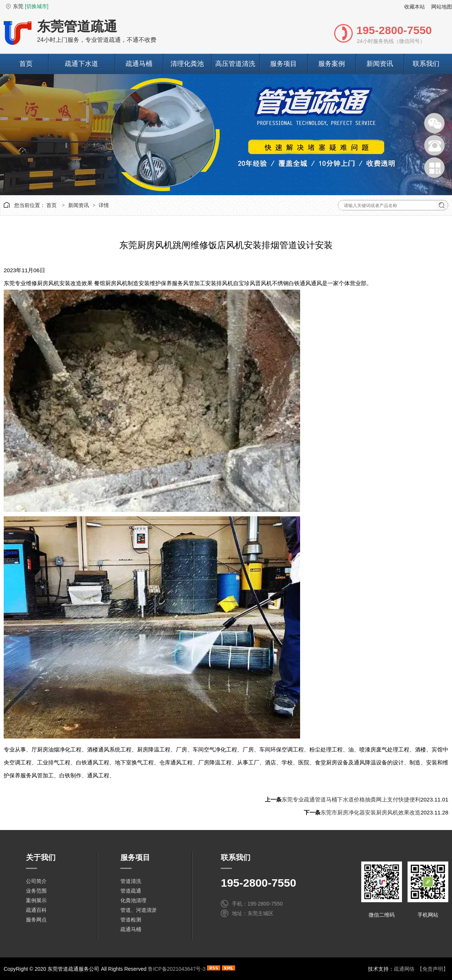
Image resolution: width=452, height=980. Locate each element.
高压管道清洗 (235, 64)
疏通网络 (404, 969)
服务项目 (283, 64)
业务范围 (36, 891)
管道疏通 (131, 891)
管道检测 (131, 920)
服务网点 (36, 920)
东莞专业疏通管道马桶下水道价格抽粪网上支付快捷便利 (351, 799)
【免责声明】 (433, 969)
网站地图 (442, 7)
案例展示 (36, 900)
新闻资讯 (380, 64)
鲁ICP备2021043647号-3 (177, 969)
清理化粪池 (187, 64)
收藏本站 (415, 7)
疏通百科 (36, 910)
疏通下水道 (82, 64)
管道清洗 (131, 881)
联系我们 (426, 64)
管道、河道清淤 (139, 910)
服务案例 (332, 64)
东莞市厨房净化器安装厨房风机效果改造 (370, 812)
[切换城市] (37, 6)
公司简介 (36, 881)
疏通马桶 (139, 64)
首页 (26, 64)
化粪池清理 (133, 900)
